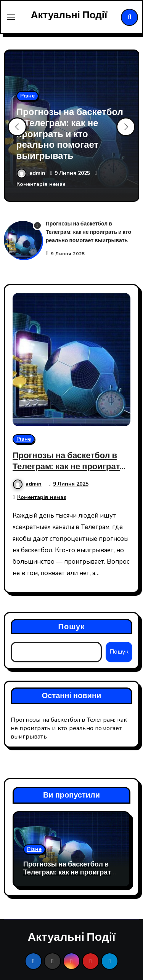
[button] (126, 127)
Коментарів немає (41, 184)
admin (32, 173)
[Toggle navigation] (11, 17)
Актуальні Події (69, 15)
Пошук (72, 626)
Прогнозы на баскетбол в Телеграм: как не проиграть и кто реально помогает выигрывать (70, 134)
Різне (27, 96)
